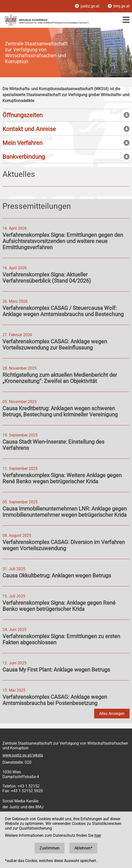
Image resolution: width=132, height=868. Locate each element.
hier (98, 835)
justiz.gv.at (88, 6)
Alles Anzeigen (112, 714)
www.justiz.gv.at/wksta (23, 755)
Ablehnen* (83, 848)
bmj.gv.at (119, 6)
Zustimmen (50, 848)
